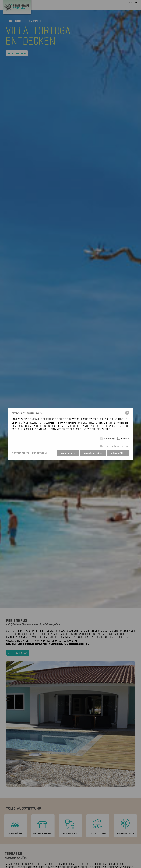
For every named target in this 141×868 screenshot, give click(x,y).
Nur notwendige (68, 453)
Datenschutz (21, 453)
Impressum (39, 453)
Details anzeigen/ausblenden (116, 446)
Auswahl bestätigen (93, 453)
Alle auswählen (118, 453)
